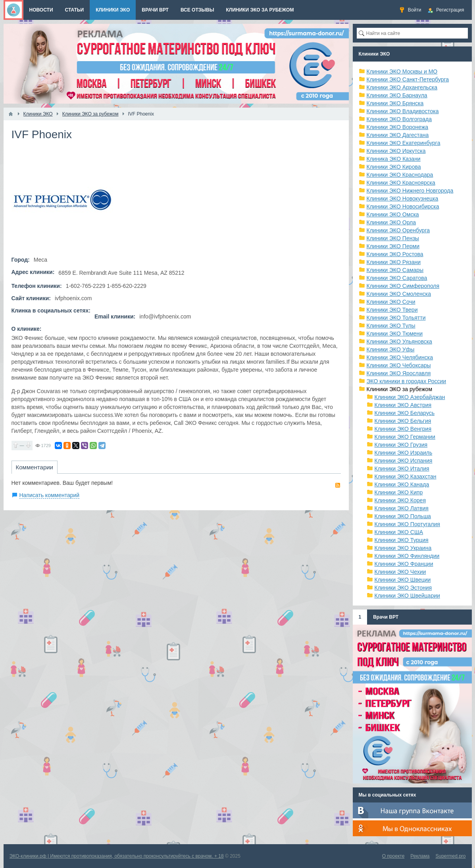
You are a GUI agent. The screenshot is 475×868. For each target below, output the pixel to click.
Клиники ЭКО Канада (402, 484)
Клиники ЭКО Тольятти (396, 318)
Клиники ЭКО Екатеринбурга (404, 143)
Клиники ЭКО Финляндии (407, 556)
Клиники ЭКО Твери (392, 310)
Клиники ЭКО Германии (405, 437)
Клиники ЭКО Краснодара (400, 175)
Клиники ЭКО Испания (404, 461)
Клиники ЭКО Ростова (395, 254)
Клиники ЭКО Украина (403, 548)
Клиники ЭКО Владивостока (403, 111)
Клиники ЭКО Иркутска (396, 151)
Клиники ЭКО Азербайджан (410, 397)
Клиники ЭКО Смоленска (399, 294)
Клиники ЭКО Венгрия (403, 429)
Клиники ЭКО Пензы (393, 238)
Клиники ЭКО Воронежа (398, 127)
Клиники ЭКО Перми (393, 246)
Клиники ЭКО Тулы (391, 326)
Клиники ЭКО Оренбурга (398, 230)
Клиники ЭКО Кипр (399, 492)
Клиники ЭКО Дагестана (398, 135)
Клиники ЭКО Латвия (402, 508)
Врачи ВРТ (386, 617)
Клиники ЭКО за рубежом (400, 389)
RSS (338, 485)
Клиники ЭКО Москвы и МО (402, 71)
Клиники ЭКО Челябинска (400, 357)
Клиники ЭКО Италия (402, 469)
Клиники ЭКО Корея (400, 500)
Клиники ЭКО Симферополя (403, 286)
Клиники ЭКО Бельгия (403, 421)
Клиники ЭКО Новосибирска (403, 206)
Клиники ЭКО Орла (391, 222)
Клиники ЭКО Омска (393, 214)
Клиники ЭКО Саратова (397, 278)
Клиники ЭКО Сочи (391, 302)
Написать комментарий (50, 495)
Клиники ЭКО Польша (403, 516)
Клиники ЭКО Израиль (404, 453)
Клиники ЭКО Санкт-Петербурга (408, 79)
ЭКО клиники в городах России (407, 381)
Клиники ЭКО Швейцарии (407, 596)
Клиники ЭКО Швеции (403, 580)
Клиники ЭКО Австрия (403, 405)
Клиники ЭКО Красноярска (401, 183)
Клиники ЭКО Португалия (407, 524)
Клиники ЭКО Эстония (403, 588)
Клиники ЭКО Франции (404, 564)
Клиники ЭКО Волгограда (399, 119)
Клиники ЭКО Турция (402, 540)
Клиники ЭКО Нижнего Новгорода (410, 191)
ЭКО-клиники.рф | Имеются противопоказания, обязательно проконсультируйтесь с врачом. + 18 (117, 856)
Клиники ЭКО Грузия (401, 445)
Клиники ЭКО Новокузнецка (403, 199)
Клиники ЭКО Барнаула (397, 95)
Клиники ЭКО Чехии (400, 572)
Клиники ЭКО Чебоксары (399, 365)
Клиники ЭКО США (399, 532)
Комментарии (35, 467)
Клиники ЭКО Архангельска (402, 87)
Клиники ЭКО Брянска (395, 103)
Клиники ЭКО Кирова (394, 167)
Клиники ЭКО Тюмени (395, 334)
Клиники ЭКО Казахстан (406, 476)
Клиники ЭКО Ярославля (399, 373)
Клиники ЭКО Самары (395, 270)
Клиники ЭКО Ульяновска (399, 341)
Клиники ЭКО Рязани (394, 262)
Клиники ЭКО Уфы (391, 349)
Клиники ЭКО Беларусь (405, 413)
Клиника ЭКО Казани (394, 159)
